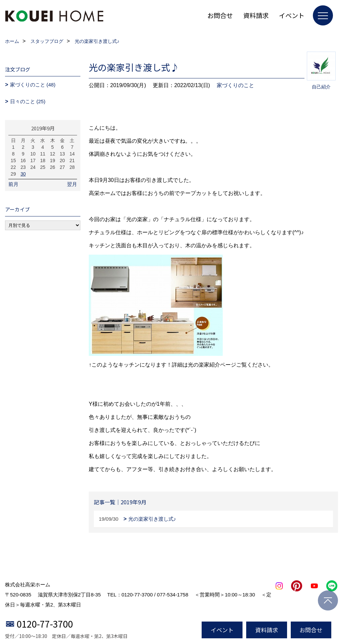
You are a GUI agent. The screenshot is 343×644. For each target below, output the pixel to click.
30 (23, 174)
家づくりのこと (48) (33, 85)
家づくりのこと (235, 85)
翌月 (72, 184)
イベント (292, 15)
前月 (13, 184)
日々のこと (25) (28, 101)
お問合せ (220, 15)
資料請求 (256, 15)
